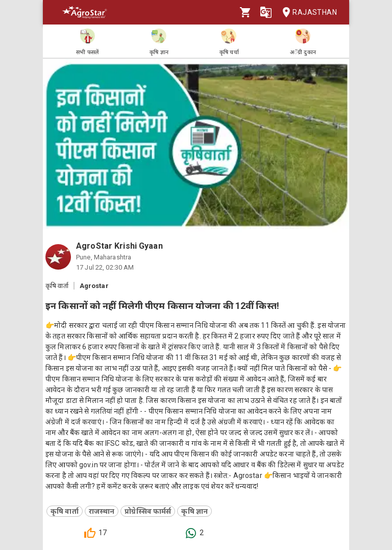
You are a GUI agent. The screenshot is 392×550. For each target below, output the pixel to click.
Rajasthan (307, 13)
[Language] (266, 12)
